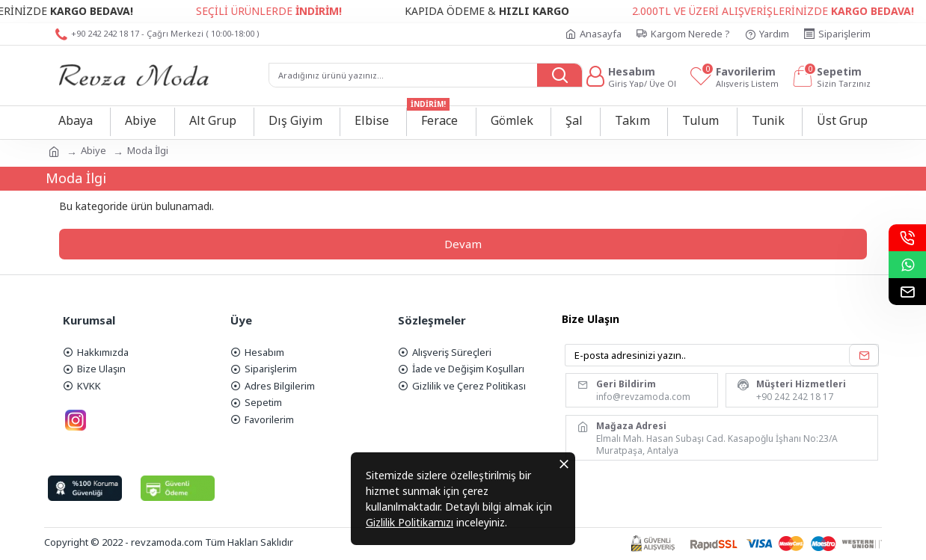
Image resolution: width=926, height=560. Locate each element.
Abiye (93, 150)
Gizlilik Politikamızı (410, 522)
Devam (463, 244)
